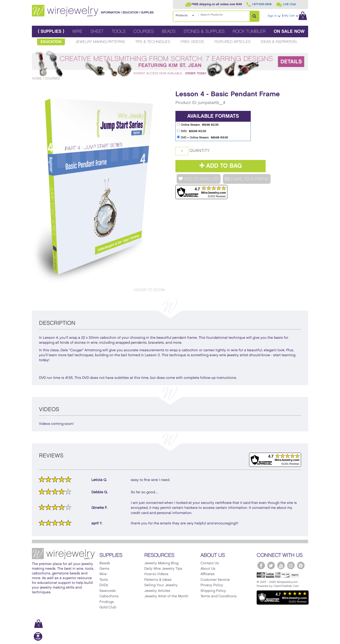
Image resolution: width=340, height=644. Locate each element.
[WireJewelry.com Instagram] (291, 565)
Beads (169, 31)
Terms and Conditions (219, 596)
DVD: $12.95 (191, 131)
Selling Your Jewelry (161, 585)
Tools (119, 31)
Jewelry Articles (157, 591)
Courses (144, 31)
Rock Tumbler (249, 31)
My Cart (296, 16)
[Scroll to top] (38, 640)
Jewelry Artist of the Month (166, 596)
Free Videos (192, 42)
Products (182, 15)
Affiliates (208, 574)
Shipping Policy (213, 591)
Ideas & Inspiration (279, 42)
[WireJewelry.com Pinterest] (301, 565)
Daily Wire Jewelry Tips (163, 569)
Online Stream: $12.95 (198, 124)
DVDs (104, 585)
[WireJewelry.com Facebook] (261, 565)
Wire (77, 31)
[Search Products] (254, 16)
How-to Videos (156, 574)
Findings (107, 602)
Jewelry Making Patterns (100, 42)
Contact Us (210, 563)
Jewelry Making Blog (161, 563)
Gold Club (108, 607)
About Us (208, 569)
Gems (104, 569)
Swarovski (108, 591)
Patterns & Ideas (158, 580)
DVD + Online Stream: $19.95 (202, 137)
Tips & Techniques (153, 42)
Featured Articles (232, 42)
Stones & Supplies (204, 31)
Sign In (274, 16)
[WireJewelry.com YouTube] (281, 565)
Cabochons (109, 596)
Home (37, 78)
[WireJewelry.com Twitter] (271, 565)
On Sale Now (289, 31)
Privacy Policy (212, 585)
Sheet (97, 31)
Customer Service (215, 580)
